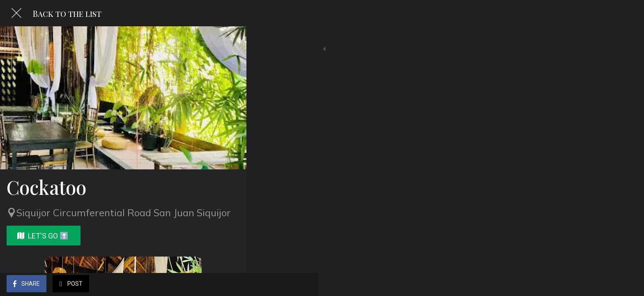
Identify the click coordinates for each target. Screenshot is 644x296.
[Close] (16, 13)
